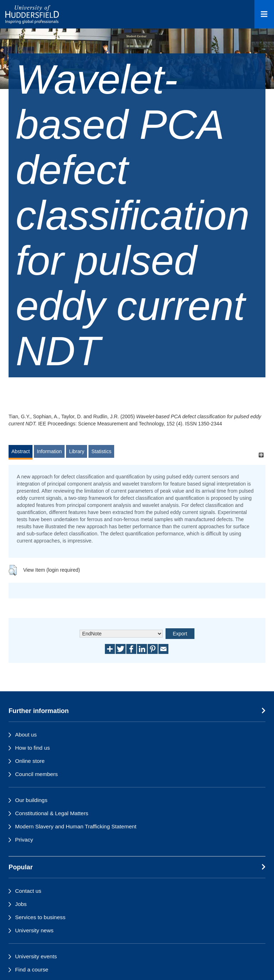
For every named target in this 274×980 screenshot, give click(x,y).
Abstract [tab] (21, 451)
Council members (36, 774)
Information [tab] (49, 451)
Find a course (32, 969)
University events (36, 956)
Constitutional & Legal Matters (52, 813)
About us (26, 735)
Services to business (40, 917)
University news (34, 930)
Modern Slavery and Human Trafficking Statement (76, 826)
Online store (30, 761)
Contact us (28, 891)
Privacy (24, 840)
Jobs (21, 904)
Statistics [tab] (101, 451)
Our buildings (31, 800)
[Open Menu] (264, 14)
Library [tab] (77, 451)
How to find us (32, 748)
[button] (13, 570)
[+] (261, 455)
